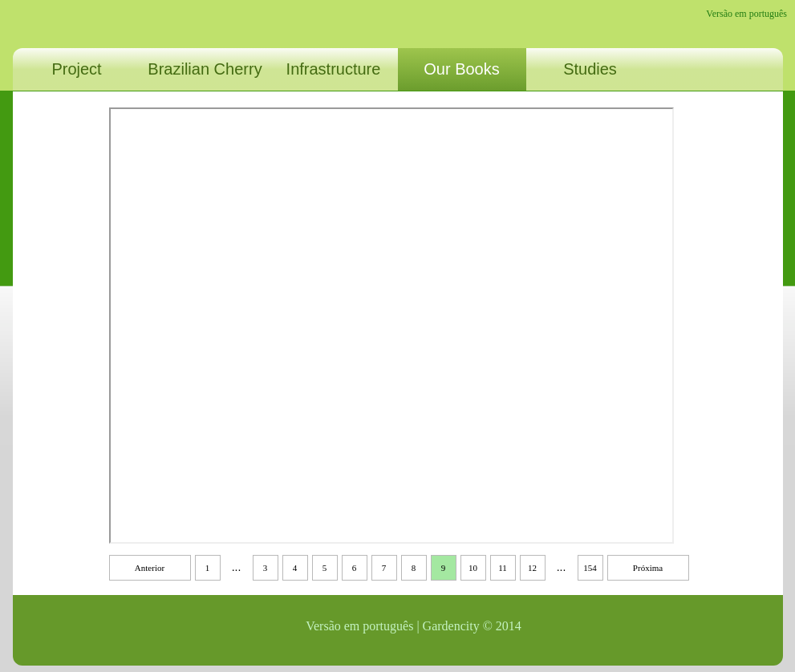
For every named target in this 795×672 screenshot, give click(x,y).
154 (590, 568)
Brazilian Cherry (205, 69)
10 (473, 568)
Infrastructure (334, 69)
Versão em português (746, 14)
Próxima (648, 568)
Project (76, 69)
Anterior (150, 568)
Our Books (461, 69)
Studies (590, 69)
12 (532, 568)
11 (503, 568)
